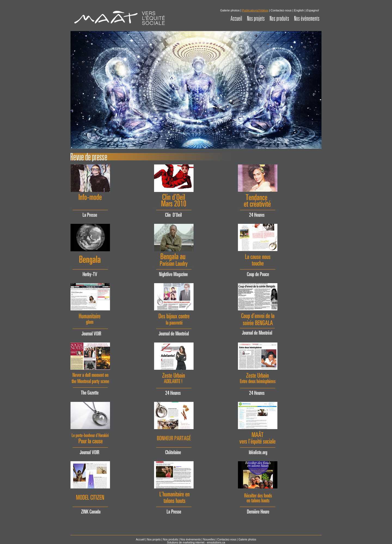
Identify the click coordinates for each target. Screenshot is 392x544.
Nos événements (190, 540)
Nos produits (170, 540)
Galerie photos (230, 10)
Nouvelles (209, 540)
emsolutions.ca (216, 543)
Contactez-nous (281, 10)
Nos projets (154, 540)
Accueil (140, 540)
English (299, 10)
